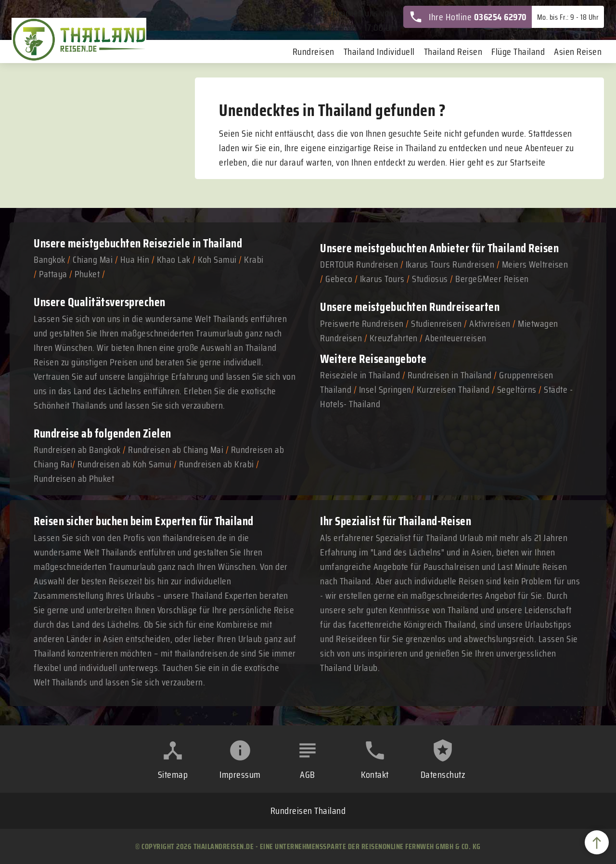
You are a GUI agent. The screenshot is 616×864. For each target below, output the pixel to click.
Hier (457, 162)
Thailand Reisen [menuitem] (453, 52)
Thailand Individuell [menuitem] (379, 52)
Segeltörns (517, 389)
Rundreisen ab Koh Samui (125, 464)
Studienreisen (436, 323)
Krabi (254, 259)
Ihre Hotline (468, 17)
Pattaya (53, 274)
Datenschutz (443, 774)
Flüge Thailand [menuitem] (518, 52)
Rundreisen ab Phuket (74, 478)
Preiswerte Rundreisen (362, 323)
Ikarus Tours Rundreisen (450, 264)
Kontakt (375, 774)
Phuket (87, 274)
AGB (308, 774)
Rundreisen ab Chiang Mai (177, 450)
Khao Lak (174, 259)
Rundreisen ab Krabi (217, 464)
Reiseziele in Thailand (192, 243)
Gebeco (339, 279)
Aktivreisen (490, 323)
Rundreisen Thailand (308, 811)
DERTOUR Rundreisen (359, 264)
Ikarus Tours (382, 279)
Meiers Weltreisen (535, 264)
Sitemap (173, 774)
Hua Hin (135, 259)
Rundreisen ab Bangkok (77, 450)
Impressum (240, 774)
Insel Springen (385, 389)
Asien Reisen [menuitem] (578, 52)
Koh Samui (217, 259)
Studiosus (430, 279)
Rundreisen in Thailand (450, 375)
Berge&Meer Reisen (492, 279)
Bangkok (50, 259)
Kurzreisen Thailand (454, 389)
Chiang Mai (93, 259)
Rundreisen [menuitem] (314, 52)
